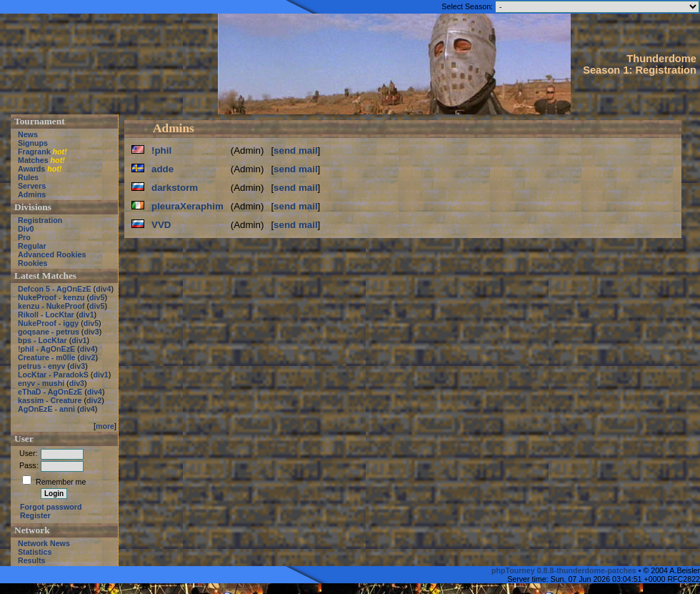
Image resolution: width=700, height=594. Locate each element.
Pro (24, 237)
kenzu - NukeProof (51, 306)
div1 (86, 315)
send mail (295, 150)
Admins (32, 194)
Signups (33, 143)
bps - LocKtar (42, 340)
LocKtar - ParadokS (53, 375)
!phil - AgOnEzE (46, 349)
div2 (87, 357)
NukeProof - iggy (48, 323)
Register (35, 515)
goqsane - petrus (49, 332)
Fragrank (34, 152)
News (28, 134)
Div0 (26, 229)
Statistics (35, 552)
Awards (31, 169)
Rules (28, 177)
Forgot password (51, 507)
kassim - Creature (50, 400)
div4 (103, 289)
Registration (40, 220)
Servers (32, 186)
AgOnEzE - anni (46, 409)
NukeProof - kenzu (51, 297)
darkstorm (175, 188)
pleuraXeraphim (187, 206)
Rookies (32, 263)
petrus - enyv (41, 366)
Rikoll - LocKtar (46, 315)
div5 (97, 297)
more (105, 426)
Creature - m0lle (47, 357)
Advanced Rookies (52, 254)
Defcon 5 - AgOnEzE (55, 289)
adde (162, 169)
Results (32, 560)
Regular (32, 246)
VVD (161, 225)
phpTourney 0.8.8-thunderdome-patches (565, 570)
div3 (91, 332)
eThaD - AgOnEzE (50, 392)
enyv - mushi (41, 383)
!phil (161, 150)
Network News (44, 543)
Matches (33, 160)
